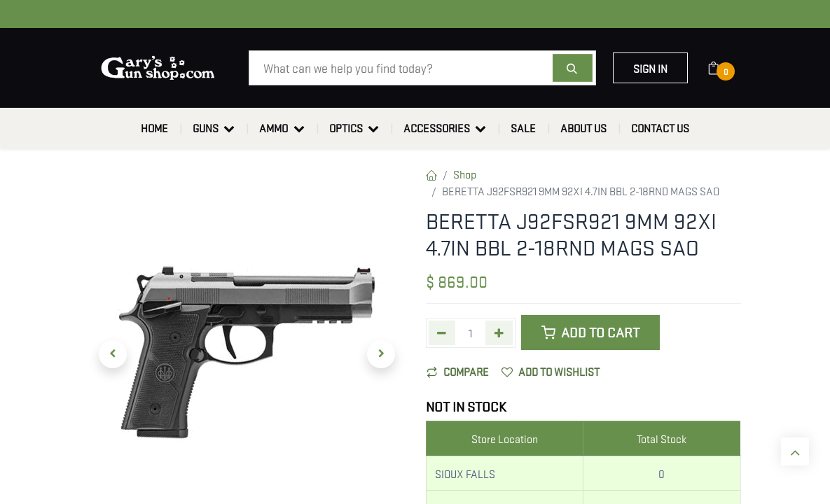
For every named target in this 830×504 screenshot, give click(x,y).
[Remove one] (442, 333)
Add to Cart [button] (590, 332)
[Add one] (499, 333)
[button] (113, 354)
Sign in (650, 68)
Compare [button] (458, 371)
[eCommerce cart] (722, 68)
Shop (465, 174)
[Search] (573, 68)
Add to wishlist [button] (551, 371)
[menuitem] (154, 128)
